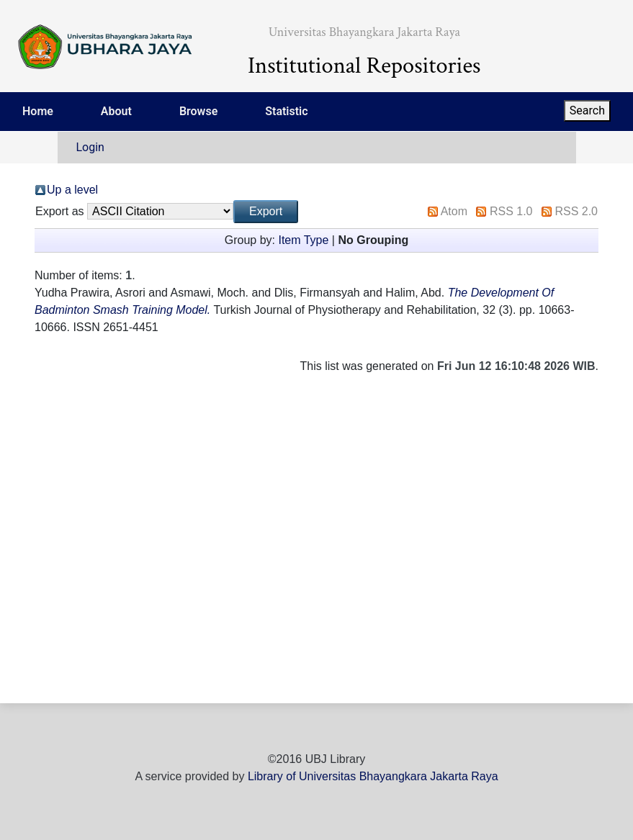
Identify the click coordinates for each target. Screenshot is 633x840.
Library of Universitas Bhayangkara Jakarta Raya (373, 776)
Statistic (286, 111)
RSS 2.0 (576, 211)
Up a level (72, 190)
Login (90, 147)
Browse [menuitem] (198, 111)
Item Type (303, 240)
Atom (454, 211)
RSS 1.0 (511, 211)
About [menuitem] (116, 111)
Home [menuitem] (38, 111)
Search (587, 110)
